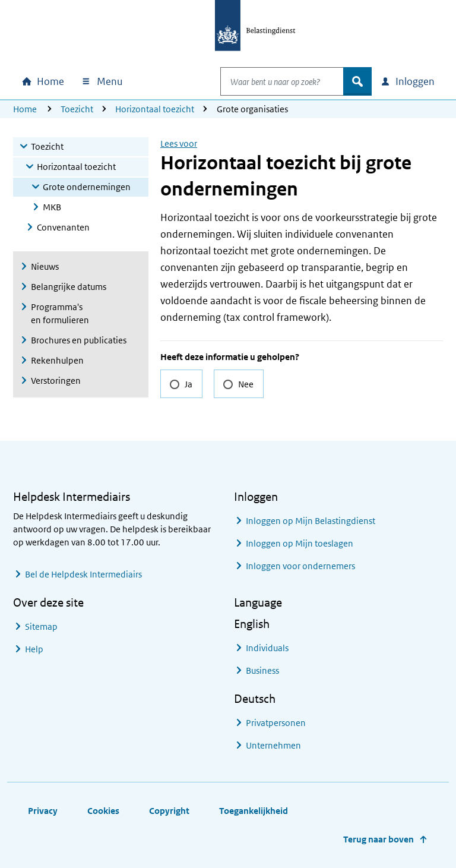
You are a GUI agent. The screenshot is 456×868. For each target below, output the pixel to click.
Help (34, 649)
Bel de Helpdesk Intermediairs (83, 574)
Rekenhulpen (57, 360)
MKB (52, 207)
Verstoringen (56, 381)
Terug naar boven (379, 839)
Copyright (169, 811)
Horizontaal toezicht (155, 109)
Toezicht (77, 109)
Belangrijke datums (69, 287)
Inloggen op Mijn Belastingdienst (311, 521)
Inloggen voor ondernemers (300, 566)
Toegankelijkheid (254, 811)
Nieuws (45, 266)
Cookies (103, 811)
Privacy (43, 811)
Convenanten (63, 227)
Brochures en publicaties (79, 340)
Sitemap (41, 626)
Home (25, 109)
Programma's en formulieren (60, 313)
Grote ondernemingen (87, 187)
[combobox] (270, 81)
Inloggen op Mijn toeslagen (300, 543)
